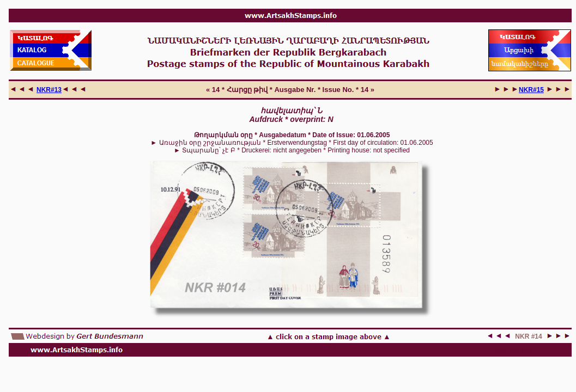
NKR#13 (49, 90)
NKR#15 (531, 90)
